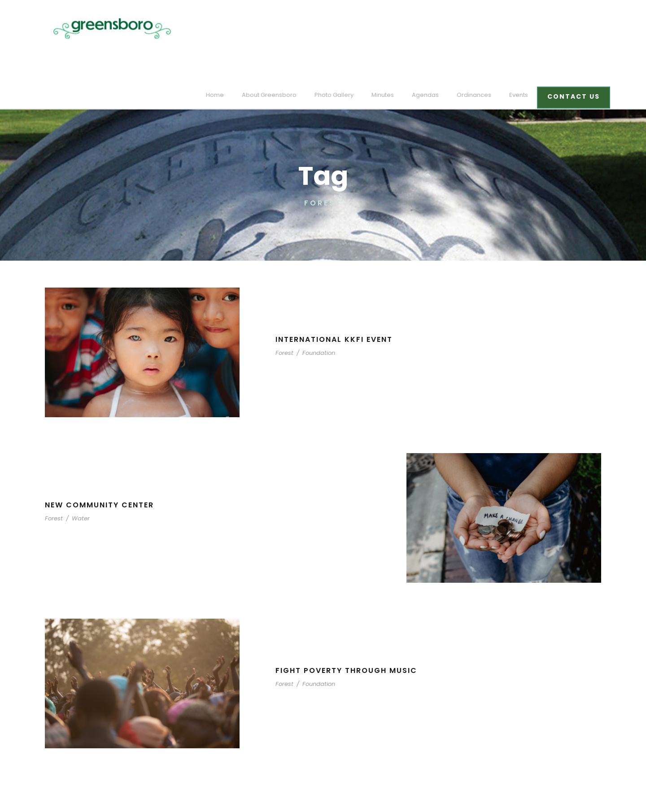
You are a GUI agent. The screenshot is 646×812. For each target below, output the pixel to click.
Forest (284, 311)
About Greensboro (291, 28)
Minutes (396, 28)
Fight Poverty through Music (348, 628)
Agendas (436, 28)
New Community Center (101, 463)
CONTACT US (575, 30)
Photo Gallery (350, 28)
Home (241, 28)
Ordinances (480, 28)
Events (522, 28)
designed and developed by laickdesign (104, 792)
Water (77, 476)
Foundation (314, 311)
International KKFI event (338, 297)
